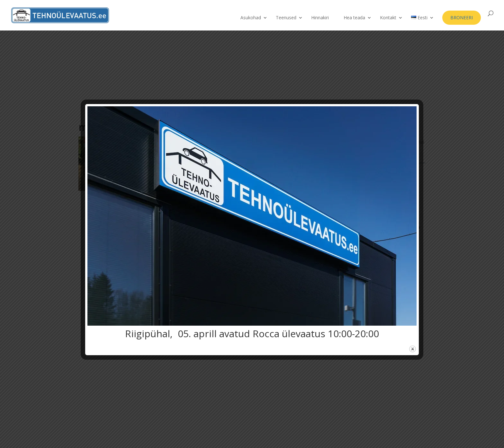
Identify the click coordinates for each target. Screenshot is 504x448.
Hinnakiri (320, 18)
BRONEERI (462, 18)
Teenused (286, 18)
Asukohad (251, 18)
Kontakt (388, 18)
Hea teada (354, 18)
